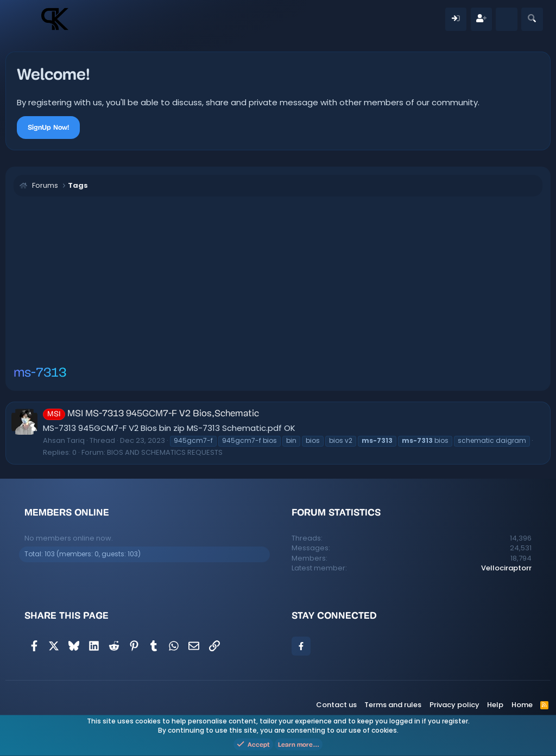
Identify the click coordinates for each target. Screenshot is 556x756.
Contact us (336, 705)
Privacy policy (454, 705)
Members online (67, 512)
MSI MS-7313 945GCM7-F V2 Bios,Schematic (151, 414)
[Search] (532, 19)
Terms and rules (393, 705)
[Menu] (26, 19)
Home (522, 705)
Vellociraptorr (506, 568)
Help (495, 705)
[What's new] (506, 19)
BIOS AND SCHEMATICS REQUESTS (165, 452)
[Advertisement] (278, 283)
